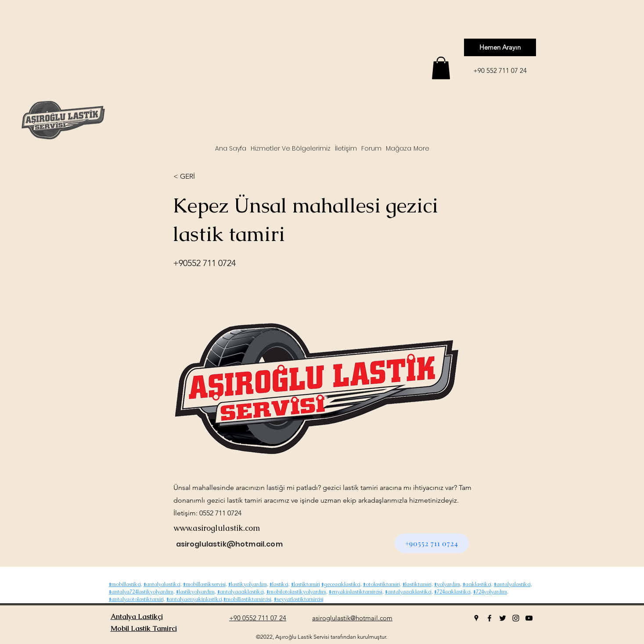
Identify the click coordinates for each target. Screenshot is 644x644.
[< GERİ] (202, 176)
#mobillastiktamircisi (247, 599)
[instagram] (516, 618)
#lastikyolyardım (248, 584)
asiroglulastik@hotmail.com (229, 544)
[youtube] (529, 618)
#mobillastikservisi (204, 584)
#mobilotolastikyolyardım (296, 592)
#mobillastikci (125, 584)
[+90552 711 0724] (432, 543)
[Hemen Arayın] (500, 47)
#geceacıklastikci (341, 584)
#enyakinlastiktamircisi (356, 592)
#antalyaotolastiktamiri (136, 599)
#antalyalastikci (162, 584)
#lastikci (279, 584)
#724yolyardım (490, 592)
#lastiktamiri (306, 584)
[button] (441, 68)
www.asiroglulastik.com (217, 528)
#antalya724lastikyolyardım (141, 592)
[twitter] (503, 618)
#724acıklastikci (452, 592)
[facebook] (489, 618)
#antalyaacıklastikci (241, 592)
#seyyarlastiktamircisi (299, 599)
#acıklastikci (477, 584)
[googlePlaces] (476, 618)
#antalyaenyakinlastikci (194, 599)
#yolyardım (447, 584)
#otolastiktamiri (381, 584)
